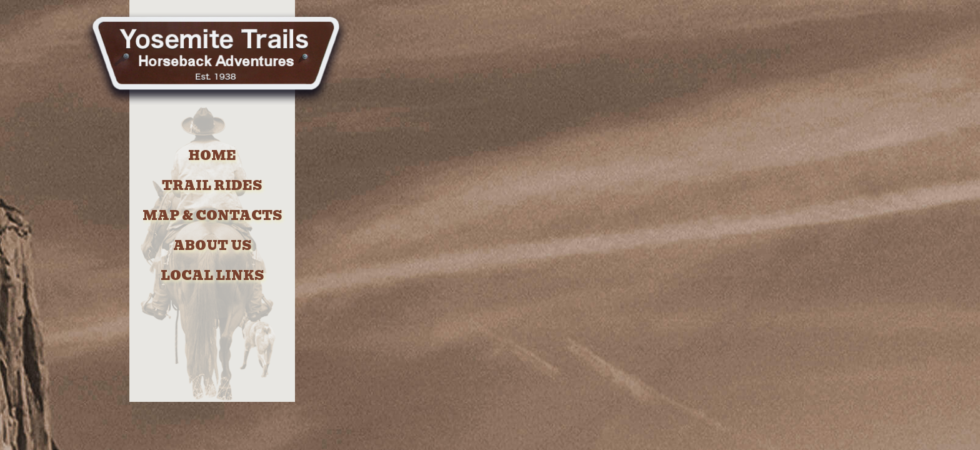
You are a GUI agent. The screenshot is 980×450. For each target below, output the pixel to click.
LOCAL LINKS (212, 276)
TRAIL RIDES (212, 186)
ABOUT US (212, 246)
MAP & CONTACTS (212, 216)
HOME (212, 156)
